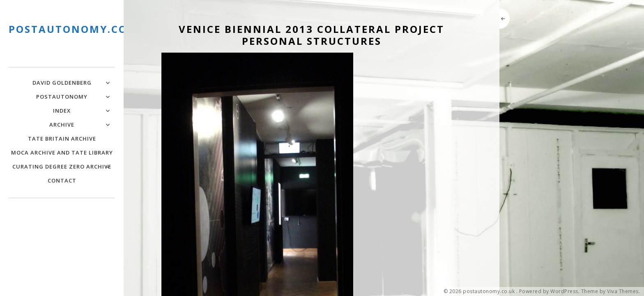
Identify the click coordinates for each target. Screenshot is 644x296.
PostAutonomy (62, 97)
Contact (62, 180)
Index (62, 111)
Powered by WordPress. (550, 291)
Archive (62, 125)
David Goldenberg (62, 83)
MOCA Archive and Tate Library (62, 153)
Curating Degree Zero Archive (62, 166)
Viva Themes (623, 291)
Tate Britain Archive (62, 139)
